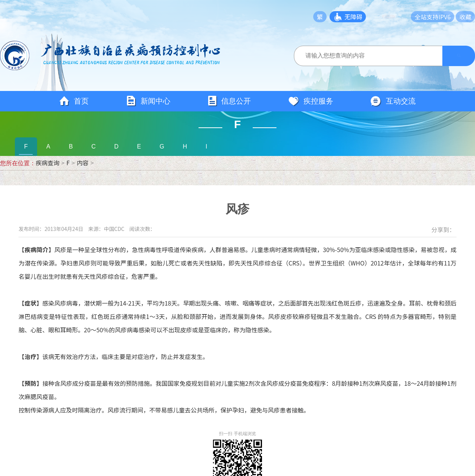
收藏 (465, 17)
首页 (74, 101)
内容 (83, 163)
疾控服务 (311, 101)
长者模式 (392, 17)
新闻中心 (148, 101)
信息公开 (229, 101)
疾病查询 (47, 163)
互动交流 (393, 101)
